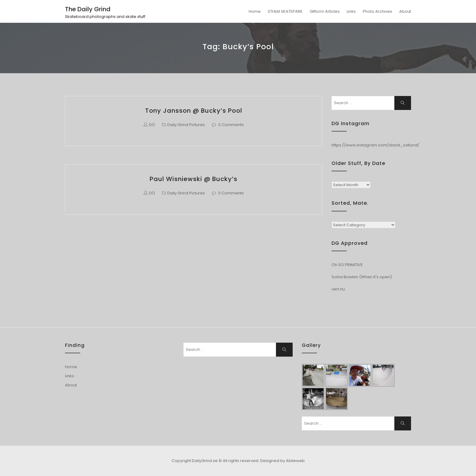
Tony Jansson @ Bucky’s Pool (194, 111)
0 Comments (231, 125)
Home (255, 11)
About (405, 11)
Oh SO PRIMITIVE (347, 265)
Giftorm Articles (325, 11)
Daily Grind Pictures (186, 125)
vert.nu (338, 289)
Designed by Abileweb (282, 461)
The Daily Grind (88, 9)
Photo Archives (377, 11)
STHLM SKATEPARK (285, 11)
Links (351, 11)
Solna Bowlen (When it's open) (362, 277)
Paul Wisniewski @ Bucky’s (194, 179)
